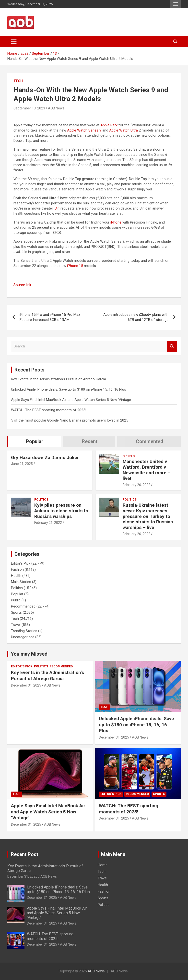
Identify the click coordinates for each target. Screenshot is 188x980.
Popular (17, 594)
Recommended (23, 606)
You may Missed (29, 654)
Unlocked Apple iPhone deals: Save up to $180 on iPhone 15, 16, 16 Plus (69, 389)
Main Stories (21, 582)
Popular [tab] (35, 441)
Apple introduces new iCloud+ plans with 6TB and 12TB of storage (136, 317)
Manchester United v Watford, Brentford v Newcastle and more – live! (147, 470)
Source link (22, 285)
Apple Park (109, 125)
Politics (41, 500)
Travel (16, 625)
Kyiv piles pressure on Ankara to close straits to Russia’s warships (61, 511)
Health (16, 576)
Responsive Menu (176, 4)
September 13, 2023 (29, 108)
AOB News (56, 108)
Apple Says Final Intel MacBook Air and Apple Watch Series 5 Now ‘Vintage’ (71, 400)
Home (103, 865)
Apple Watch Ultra (123, 130)
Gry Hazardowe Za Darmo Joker (45, 457)
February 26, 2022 (136, 485)
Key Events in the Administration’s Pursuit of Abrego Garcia (59, 379)
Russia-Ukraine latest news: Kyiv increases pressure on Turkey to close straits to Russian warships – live (148, 516)
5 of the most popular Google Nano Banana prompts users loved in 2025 (70, 420)
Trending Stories (24, 631)
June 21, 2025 (22, 464)
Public (16, 600)
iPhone (116, 222)
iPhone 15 (75, 266)
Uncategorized (23, 637)
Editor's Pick (21, 563)
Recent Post (24, 854)
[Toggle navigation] (14, 42)
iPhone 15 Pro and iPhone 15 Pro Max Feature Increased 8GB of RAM (50, 317)
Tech (18, 81)
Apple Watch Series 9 (84, 130)
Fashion (17, 569)
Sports (129, 456)
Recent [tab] (90, 441)
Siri (57, 208)
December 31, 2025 (26, 685)
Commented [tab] (150, 441)
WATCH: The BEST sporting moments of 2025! (49, 410)
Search (172, 346)
